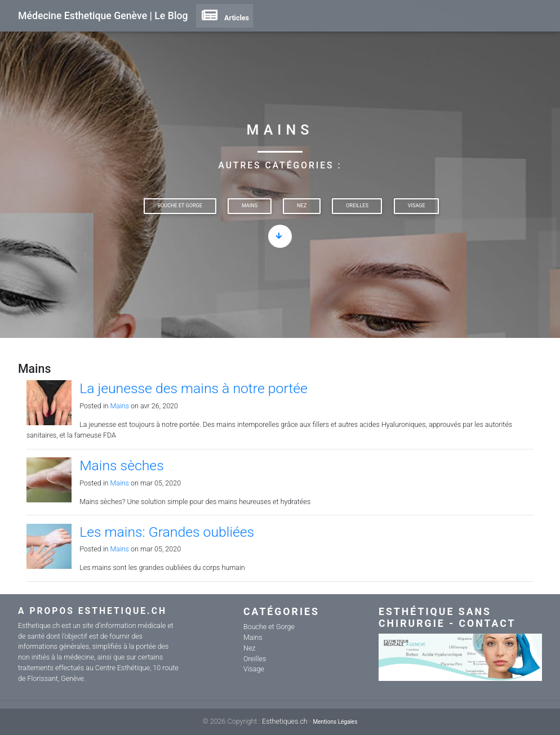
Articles (225, 18)
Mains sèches (122, 465)
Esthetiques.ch (285, 721)
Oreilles (357, 206)
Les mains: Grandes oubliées (167, 532)
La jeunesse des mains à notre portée (194, 388)
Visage (417, 206)
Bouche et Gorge (179, 206)
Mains (250, 206)
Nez (302, 206)
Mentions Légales (335, 722)
